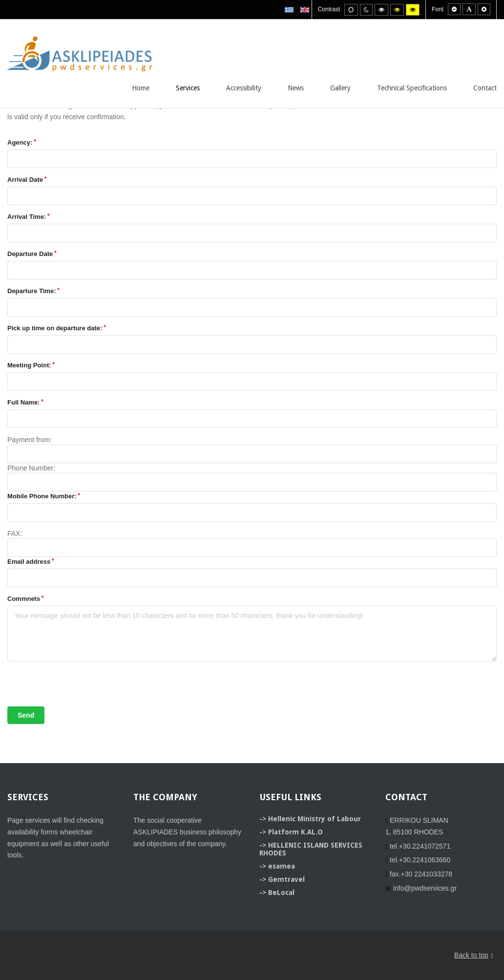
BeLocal (281, 893)
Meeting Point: (29, 365)
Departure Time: (31, 291)
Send (26, 715)
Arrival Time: (27, 217)
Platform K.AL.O (295, 832)
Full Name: (23, 402)
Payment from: (30, 440)
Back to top (474, 956)
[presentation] (82, 687)
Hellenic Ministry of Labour (315, 819)
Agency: (20, 142)
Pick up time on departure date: (55, 328)
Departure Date (30, 254)
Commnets (24, 599)
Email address (29, 562)
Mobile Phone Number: (42, 496)
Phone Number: (31, 468)
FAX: (15, 533)
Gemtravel (286, 879)
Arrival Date (25, 180)
